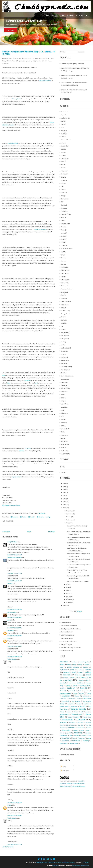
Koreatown (65, 267)
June (68, 587)
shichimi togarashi (40, 229)
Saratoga (64, 385)
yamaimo (28, 380)
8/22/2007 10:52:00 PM (14, 646)
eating (34, 58)
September (70, 520)
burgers (64, 143)
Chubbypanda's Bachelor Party (71, 629)
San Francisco (66, 370)
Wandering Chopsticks (15, 557)
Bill (9, 638)
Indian (63, 252)
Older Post (52, 532)
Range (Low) (65, 336)
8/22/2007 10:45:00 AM (15, 581)
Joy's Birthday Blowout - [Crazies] (78, 581)
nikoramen (65, 304)
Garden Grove (66, 224)
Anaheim (64, 115)
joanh (9, 805)
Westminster (65, 454)
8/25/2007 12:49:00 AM (15, 802)
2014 (65, 490)
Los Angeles (65, 286)
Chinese (64, 155)
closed (63, 162)
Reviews (54, 16)
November (70, 514)
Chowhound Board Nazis (69, 626)
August (68, 523)
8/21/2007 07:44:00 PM (15, 573)
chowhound (65, 158)
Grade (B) (64, 233)
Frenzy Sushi (17, 99)
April (68, 593)
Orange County (7, 61)
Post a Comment (8, 847)
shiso (9, 383)
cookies (64, 165)
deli (62, 186)
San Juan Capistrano (67, 376)
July (68, 584)
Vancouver (65, 435)
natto (4, 375)
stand (63, 395)
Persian (64, 317)
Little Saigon (65, 280)
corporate (64, 171)
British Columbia (66, 140)
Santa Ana (64, 382)
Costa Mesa (28, 58)
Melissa (10, 583)
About (88, 16)
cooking (64, 168)
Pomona (64, 323)
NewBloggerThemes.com (80, 865)
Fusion (38, 58)
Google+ (32, 517)
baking (63, 124)
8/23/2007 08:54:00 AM (15, 656)
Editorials (80, 16)
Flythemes (56, 865)
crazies (63, 177)
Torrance (64, 423)
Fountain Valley (66, 214)
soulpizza (64, 391)
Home (48, 16)
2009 (65, 502)
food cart (64, 208)
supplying (64, 407)
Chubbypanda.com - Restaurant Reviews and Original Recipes (55, 862)
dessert (64, 189)
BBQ (62, 127)
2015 (65, 487)
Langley (64, 277)
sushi (34, 61)
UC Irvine (28, 448)
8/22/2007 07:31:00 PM (15, 636)
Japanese (51, 58)
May (68, 590)
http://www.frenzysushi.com (11, 505)
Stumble (40, 517)
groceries (64, 245)
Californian (65, 146)
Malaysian (64, 292)
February (69, 599)
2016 (65, 484)
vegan (38, 61)
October (69, 517)
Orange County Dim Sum (69, 641)
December (70, 511)
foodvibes (64, 211)
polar (9, 620)
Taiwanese (65, 413)
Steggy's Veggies (67, 644)
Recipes (62, 16)
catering (64, 152)
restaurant (23, 61)
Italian (63, 258)
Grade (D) (64, 239)
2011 (65, 496)
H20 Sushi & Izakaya (45, 81)
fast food (64, 205)
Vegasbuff (11, 630)
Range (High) (65, 332)
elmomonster (12, 612)
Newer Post (6, 532)
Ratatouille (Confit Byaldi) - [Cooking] (73, 64)
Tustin (63, 432)
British (63, 137)
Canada (63, 149)
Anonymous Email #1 (68, 755)
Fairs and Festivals (67, 632)
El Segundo (65, 199)
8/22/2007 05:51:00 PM (14, 628)
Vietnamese (65, 444)
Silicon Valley (65, 388)
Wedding (64, 447)
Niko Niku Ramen (67, 638)
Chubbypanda (12, 659)
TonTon (64, 419)
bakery (63, 121)
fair (62, 202)
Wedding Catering (67, 651)
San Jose (64, 373)
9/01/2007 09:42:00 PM (15, 844)
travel (63, 426)
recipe (63, 345)
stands (63, 398)
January (69, 602)
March (68, 596)
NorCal (63, 308)
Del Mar (64, 183)
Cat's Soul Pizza (66, 623)
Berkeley (64, 130)
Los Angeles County (67, 289)
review (29, 61)
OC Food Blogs (66, 311)
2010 (65, 499)
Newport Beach (66, 301)
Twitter (23, 517)
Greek (63, 242)
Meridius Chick (13, 143)
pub (62, 326)
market (63, 295)
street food (65, 404)
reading (64, 342)
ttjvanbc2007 (65, 429)
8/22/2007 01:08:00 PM (15, 610)
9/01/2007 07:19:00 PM (15, 815)
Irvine (63, 255)
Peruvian (64, 320)
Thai (63, 416)
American (64, 112)
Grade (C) (64, 236)
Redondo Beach (66, 348)
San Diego (64, 364)
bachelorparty (66, 118)
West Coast (65, 451)
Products (70, 16)
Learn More (10, 30)
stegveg (64, 401)
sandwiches (65, 379)
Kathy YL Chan (12, 542)
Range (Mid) (16, 61)
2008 (65, 505)
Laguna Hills (65, 270)
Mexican (64, 298)
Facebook (15, 517)
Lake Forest (65, 273)
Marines (22, 451)
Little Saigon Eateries (68, 635)
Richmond (64, 357)
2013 (65, 493)
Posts (64, 766)
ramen (63, 329)
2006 (65, 606)
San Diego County (67, 367)
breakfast (64, 134)
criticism (64, 180)
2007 (65, 508)
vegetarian (44, 61)
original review (16, 477)
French (63, 217)
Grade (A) (44, 58)
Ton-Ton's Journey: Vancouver (71, 647)
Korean (63, 264)
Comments (65, 770)
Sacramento (65, 360)
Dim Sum (64, 193)
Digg (48, 517)
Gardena (64, 227)
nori (36, 383)
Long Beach (65, 283)
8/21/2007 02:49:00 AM (15, 555)
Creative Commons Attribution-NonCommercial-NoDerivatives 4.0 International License (72, 784)
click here (42, 513)
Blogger (79, 611)
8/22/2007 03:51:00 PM (14, 617)
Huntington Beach (67, 249)
